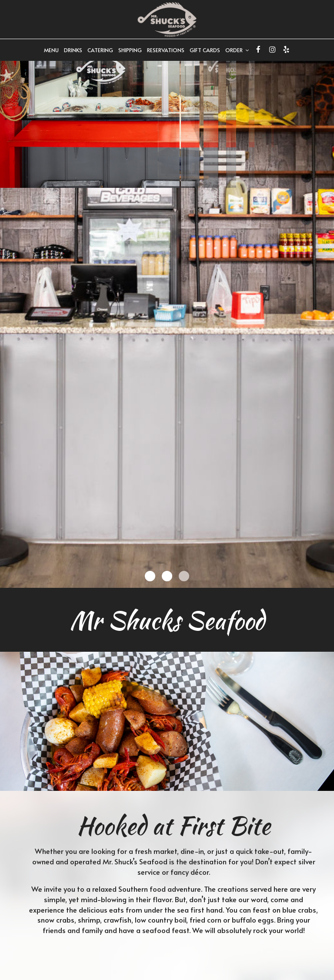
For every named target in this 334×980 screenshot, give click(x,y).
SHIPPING (130, 50)
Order (237, 50)
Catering (100, 50)
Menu (51, 50)
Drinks (73, 50)
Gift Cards (205, 50)
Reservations (166, 50)
